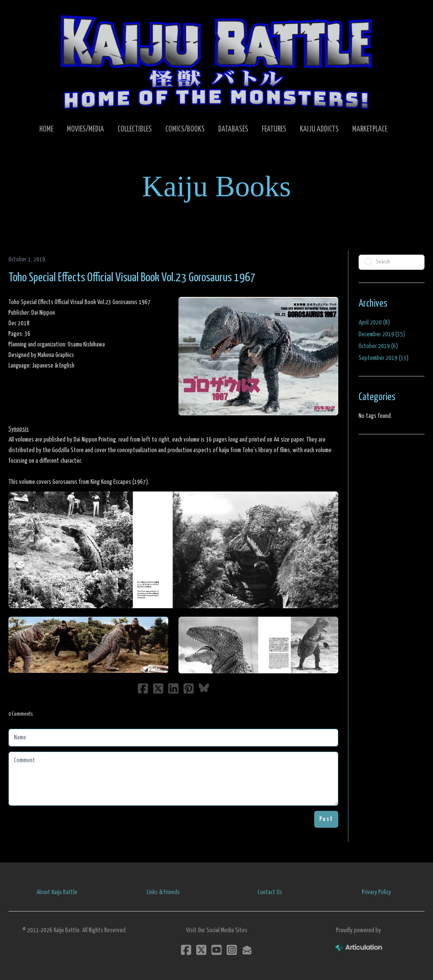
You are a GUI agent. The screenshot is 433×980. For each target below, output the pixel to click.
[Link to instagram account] (232, 950)
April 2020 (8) (374, 323)
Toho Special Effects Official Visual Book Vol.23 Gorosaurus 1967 (132, 278)
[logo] (216, 62)
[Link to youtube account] (216, 950)
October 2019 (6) (378, 346)
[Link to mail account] (247, 950)
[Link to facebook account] (186, 950)
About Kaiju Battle (57, 892)
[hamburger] (27, 14)
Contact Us (270, 892)
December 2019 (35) (382, 334)
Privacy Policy (377, 892)
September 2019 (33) (384, 358)
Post (326, 819)
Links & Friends (163, 892)
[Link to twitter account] (201, 950)
